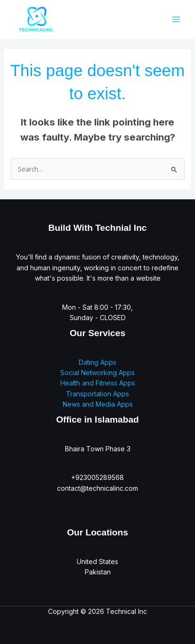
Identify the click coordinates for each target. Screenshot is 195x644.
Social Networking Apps (97, 373)
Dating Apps (97, 362)
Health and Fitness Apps (98, 383)
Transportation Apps (97, 394)
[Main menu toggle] (176, 19)
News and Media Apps (98, 404)
